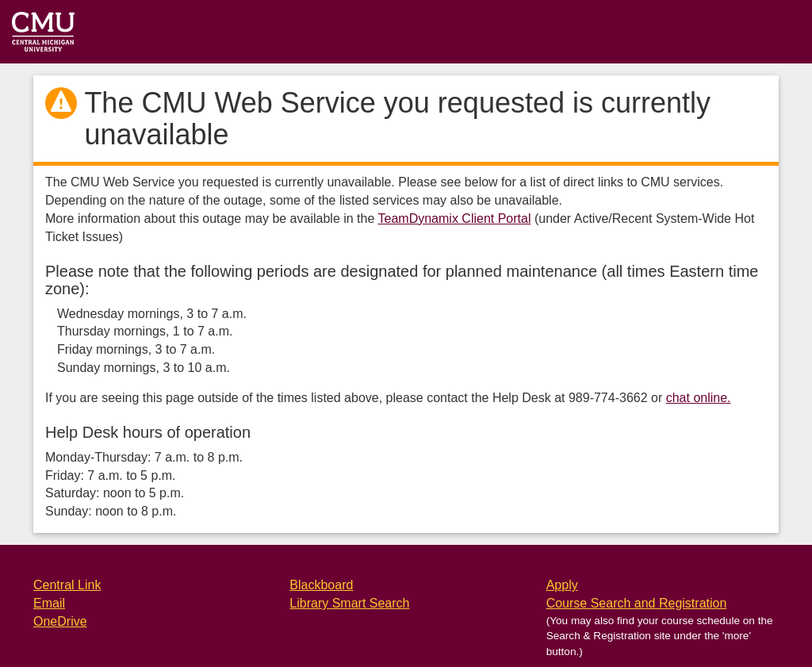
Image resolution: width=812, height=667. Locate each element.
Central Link (67, 585)
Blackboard (321, 585)
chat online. (699, 398)
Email (49, 603)
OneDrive (60, 621)
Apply (562, 585)
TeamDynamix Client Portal (455, 218)
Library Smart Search (349, 603)
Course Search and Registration (637, 603)
